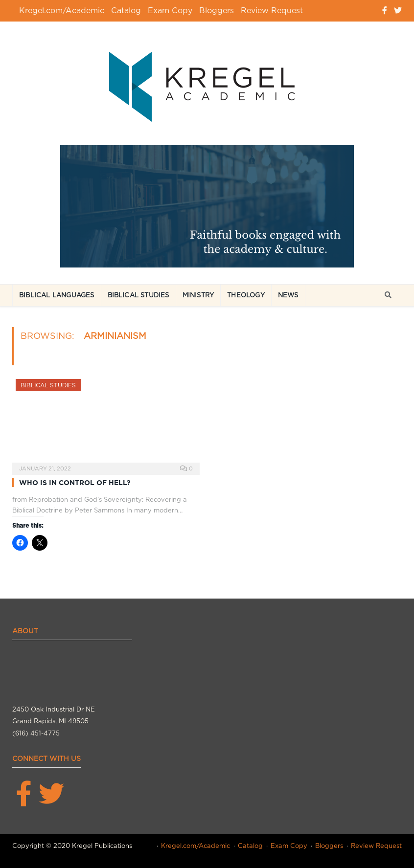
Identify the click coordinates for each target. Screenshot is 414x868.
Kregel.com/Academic (62, 11)
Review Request (272, 11)
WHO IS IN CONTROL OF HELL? (75, 483)
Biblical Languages (57, 295)
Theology (246, 295)
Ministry (198, 295)
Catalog (126, 11)
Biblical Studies (138, 295)
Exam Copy (170, 11)
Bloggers (217, 11)
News (288, 295)
